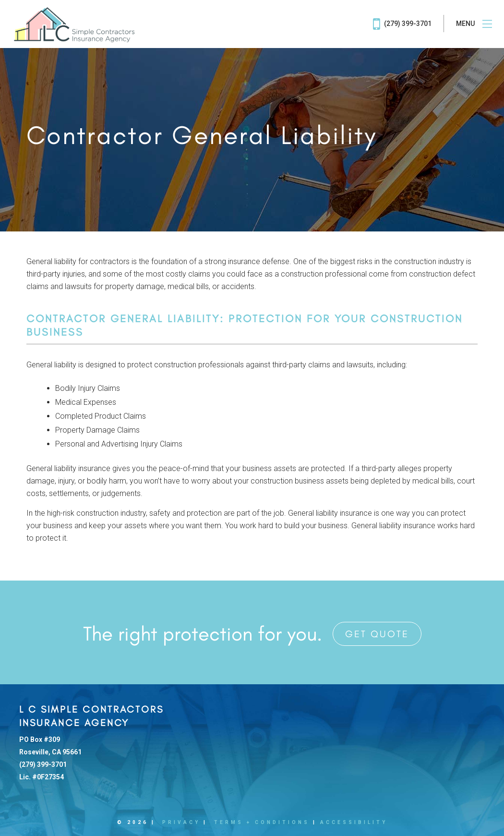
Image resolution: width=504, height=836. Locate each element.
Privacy (181, 822)
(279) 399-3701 (402, 24)
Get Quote (377, 634)
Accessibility (354, 822)
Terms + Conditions (262, 822)
